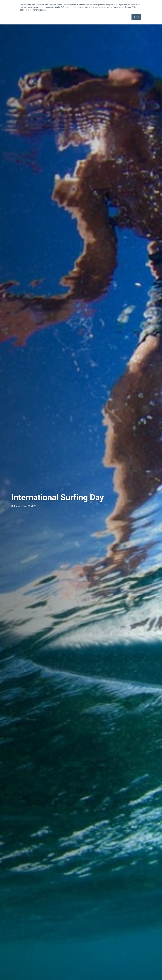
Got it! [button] (136, 17)
